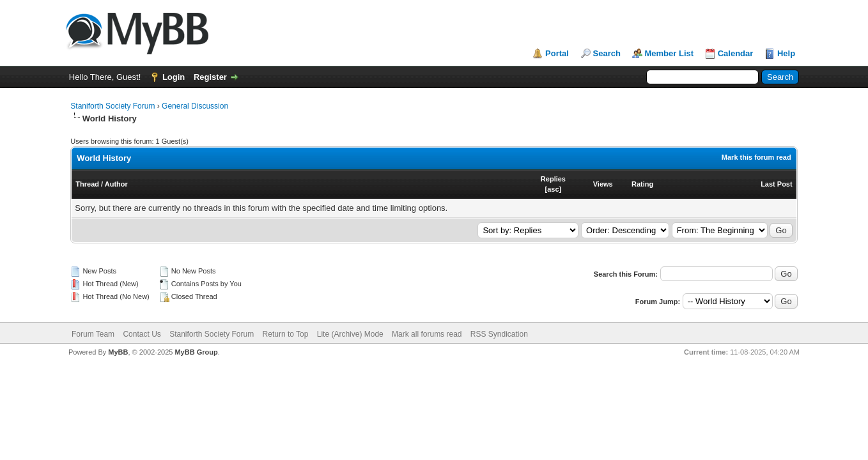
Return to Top (286, 334)
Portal (557, 53)
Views (603, 184)
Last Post (777, 184)
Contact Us (142, 334)
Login (174, 77)
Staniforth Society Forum (112, 106)
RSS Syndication (499, 334)
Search (607, 53)
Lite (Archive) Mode (350, 334)
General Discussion (195, 106)
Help (786, 53)
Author (116, 184)
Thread (87, 184)
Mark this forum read (756, 157)
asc (553, 189)
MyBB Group (196, 352)
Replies (553, 179)
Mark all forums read (427, 334)
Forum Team (93, 334)
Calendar (736, 53)
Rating (642, 184)
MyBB (118, 352)
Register (210, 77)
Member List (670, 53)
